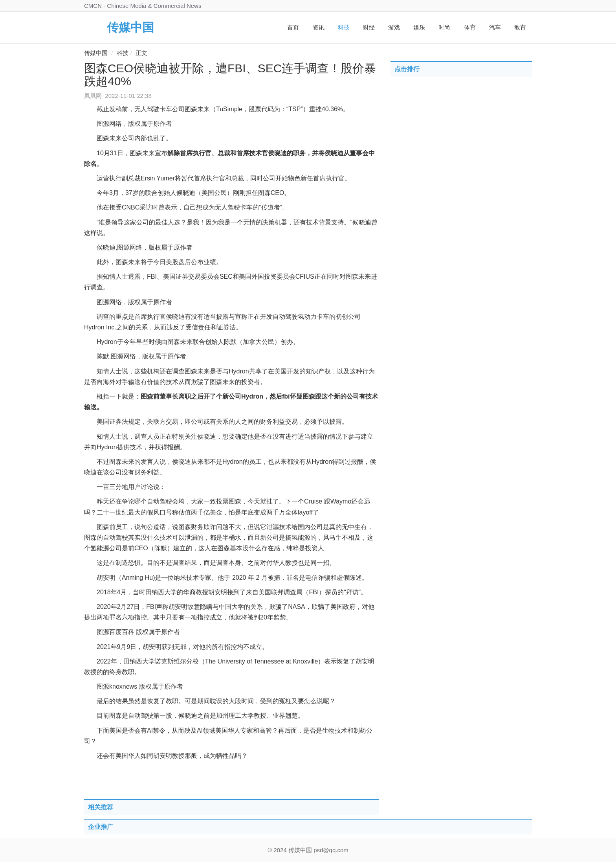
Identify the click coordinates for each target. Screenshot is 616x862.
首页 (293, 27)
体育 (470, 27)
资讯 (319, 27)
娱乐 (419, 27)
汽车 (495, 27)
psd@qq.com (331, 850)
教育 (520, 27)
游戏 (394, 27)
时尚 (444, 27)
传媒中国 (130, 27)
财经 (369, 27)
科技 (344, 27)
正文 (141, 53)
